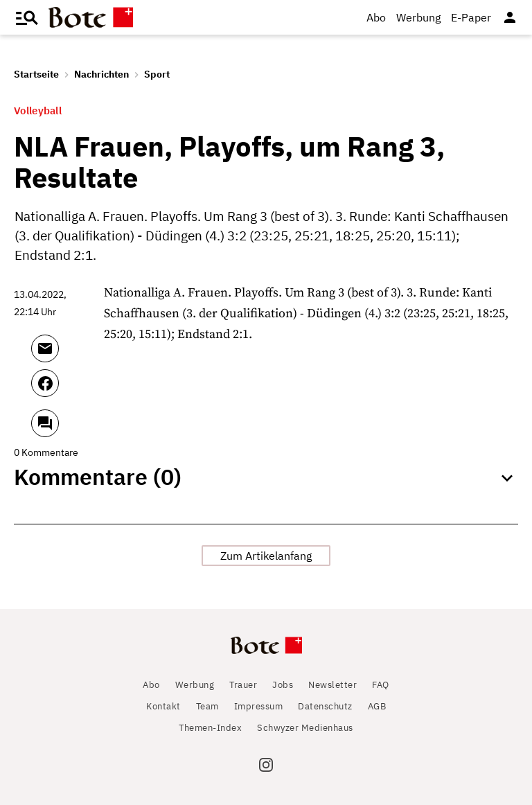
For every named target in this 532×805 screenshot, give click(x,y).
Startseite (36, 74)
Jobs (283, 685)
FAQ (381, 685)
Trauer (243, 685)
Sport (157, 74)
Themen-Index (210, 728)
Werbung (418, 17)
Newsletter (332, 685)
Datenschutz (325, 706)
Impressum (259, 706)
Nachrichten (101, 74)
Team (207, 706)
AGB (377, 706)
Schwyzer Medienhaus (305, 728)
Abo (376, 17)
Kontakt (163, 706)
